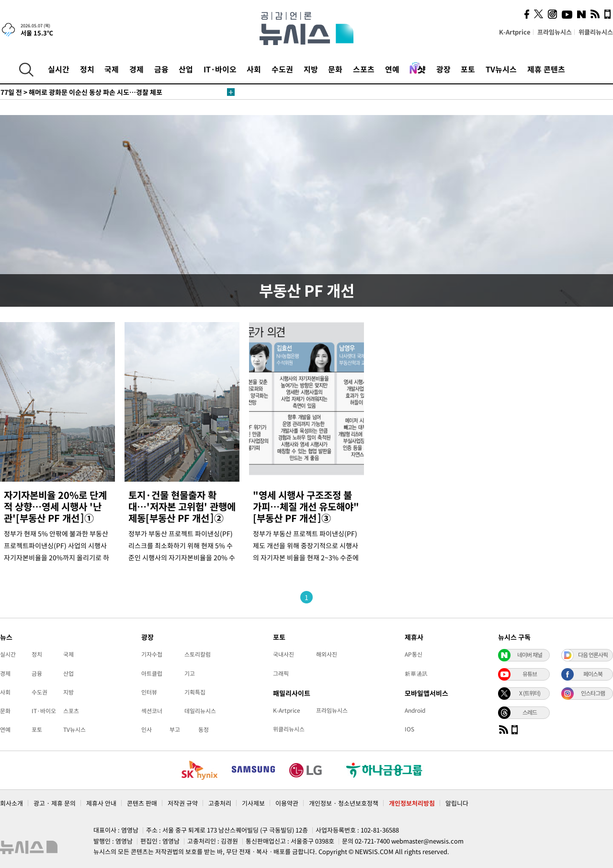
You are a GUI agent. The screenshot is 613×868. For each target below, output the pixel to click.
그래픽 (281, 673)
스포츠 (364, 69)
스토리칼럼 (198, 654)
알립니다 (457, 803)
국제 (112, 69)
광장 (443, 69)
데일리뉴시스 (200, 711)
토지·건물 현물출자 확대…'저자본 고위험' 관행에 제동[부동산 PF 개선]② (182, 506)
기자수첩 (152, 654)
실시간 (59, 69)
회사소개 (11, 803)
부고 (175, 729)
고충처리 (220, 803)
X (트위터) (530, 693)
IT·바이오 (220, 69)
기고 (190, 673)
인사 (147, 729)
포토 (468, 69)
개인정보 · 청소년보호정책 (344, 803)
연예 (392, 69)
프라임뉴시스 (555, 32)
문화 (335, 69)
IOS (409, 729)
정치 (87, 69)
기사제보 (253, 803)
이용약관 (287, 803)
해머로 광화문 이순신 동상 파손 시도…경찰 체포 (81, 92)
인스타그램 (593, 693)
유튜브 (530, 674)
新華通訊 (416, 673)
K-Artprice (515, 32)
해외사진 (327, 654)
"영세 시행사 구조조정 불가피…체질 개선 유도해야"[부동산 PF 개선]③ (306, 506)
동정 (204, 729)
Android (415, 710)
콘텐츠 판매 (142, 803)
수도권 (282, 69)
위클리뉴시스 (596, 32)
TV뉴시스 (501, 69)
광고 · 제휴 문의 (55, 803)
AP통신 (414, 654)
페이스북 (593, 674)
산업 (186, 69)
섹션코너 (152, 711)
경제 (136, 69)
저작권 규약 (183, 803)
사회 (254, 69)
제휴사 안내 (101, 803)
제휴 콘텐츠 (546, 69)
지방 (311, 69)
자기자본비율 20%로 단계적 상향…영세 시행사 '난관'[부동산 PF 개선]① (55, 506)
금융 (161, 69)
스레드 (530, 712)
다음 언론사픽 (593, 655)
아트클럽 (152, 673)
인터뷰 (149, 692)
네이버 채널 (530, 655)
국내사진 (284, 654)
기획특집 (195, 692)
